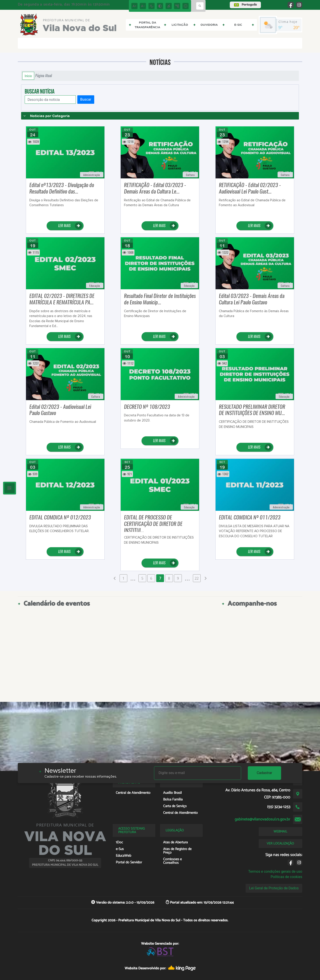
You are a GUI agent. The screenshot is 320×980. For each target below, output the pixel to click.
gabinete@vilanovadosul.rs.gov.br (262, 819)
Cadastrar (264, 773)
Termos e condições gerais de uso (275, 871)
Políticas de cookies (286, 877)
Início (28, 76)
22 (197, 578)
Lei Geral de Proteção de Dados (274, 888)
